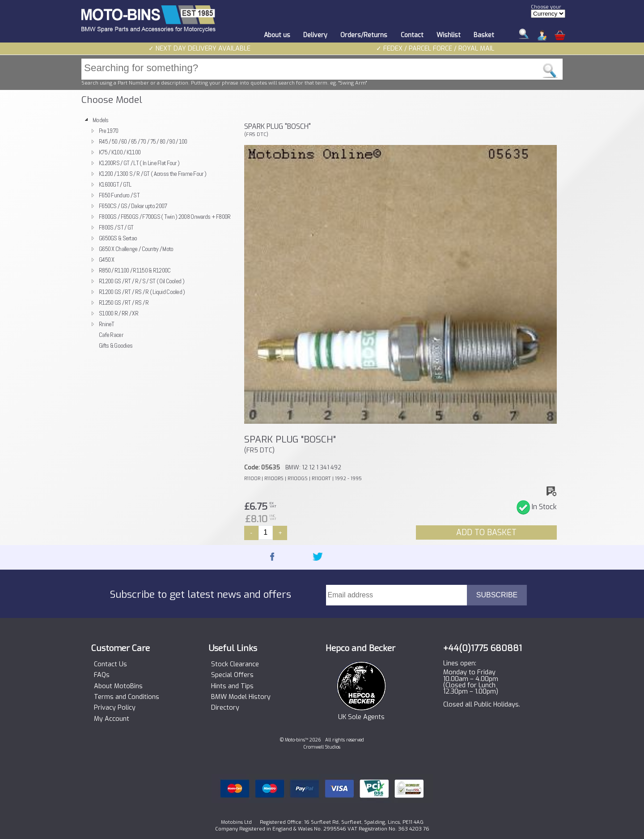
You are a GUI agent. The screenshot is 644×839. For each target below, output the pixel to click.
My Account (112, 719)
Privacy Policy (115, 708)
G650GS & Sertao (118, 238)
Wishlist (449, 35)
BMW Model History (241, 697)
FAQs (102, 675)
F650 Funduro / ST (119, 195)
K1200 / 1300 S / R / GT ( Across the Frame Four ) (153, 174)
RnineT (107, 324)
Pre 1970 (108, 131)
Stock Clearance (235, 664)
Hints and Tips (232, 686)
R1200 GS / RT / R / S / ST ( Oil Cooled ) (142, 281)
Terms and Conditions (127, 697)
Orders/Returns (364, 35)
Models (101, 120)
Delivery (315, 35)
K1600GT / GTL (115, 184)
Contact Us (110, 664)
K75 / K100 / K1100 (120, 152)
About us (277, 35)
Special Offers (232, 675)
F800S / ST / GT (116, 227)
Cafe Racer (111, 335)
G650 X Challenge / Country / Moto (136, 249)
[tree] (159, 233)
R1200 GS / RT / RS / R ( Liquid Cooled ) (142, 292)
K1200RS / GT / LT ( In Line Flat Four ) (139, 163)
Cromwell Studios (322, 747)
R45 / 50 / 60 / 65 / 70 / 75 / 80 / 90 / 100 (143, 141)
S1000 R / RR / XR (119, 313)
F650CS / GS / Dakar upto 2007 (133, 206)
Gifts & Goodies (116, 345)
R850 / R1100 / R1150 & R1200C (135, 270)
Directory (225, 708)
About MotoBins (118, 686)
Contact (412, 35)
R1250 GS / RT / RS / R (124, 302)
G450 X (107, 260)
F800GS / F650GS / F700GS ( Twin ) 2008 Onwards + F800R (165, 217)
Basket (484, 35)
